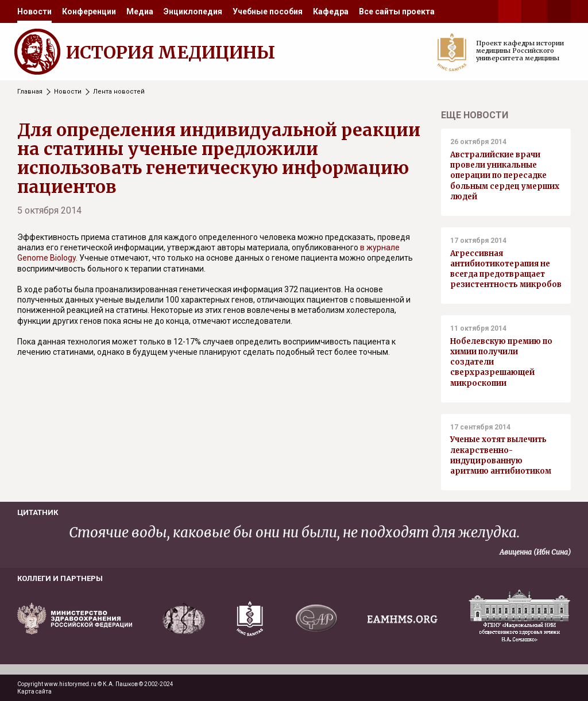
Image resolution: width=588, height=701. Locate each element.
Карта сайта (34, 692)
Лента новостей (119, 92)
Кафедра (331, 11)
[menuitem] (34, 11)
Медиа (140, 11)
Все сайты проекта (397, 11)
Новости (34, 11)
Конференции (89, 11)
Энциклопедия (193, 11)
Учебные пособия (268, 11)
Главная (30, 92)
